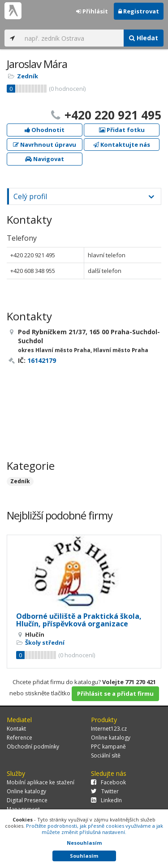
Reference (19, 738)
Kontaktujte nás (122, 145)
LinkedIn (106, 800)
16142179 (42, 360)
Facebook (108, 782)
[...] (72, 38)
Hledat (144, 38)
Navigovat (45, 159)
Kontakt (16, 729)
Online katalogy (111, 738)
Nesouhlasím (84, 843)
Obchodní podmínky (33, 747)
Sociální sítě (106, 755)
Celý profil (30, 196)
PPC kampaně (108, 747)
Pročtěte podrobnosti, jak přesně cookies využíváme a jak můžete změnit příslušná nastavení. (95, 829)
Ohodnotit (45, 130)
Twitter (105, 791)
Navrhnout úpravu (45, 145)
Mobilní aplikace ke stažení (41, 782)
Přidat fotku (122, 130)
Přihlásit (92, 11)
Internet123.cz (109, 729)
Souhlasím (84, 856)
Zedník (28, 76)
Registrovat (139, 11)
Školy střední (45, 642)
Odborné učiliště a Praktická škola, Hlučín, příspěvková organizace (79, 620)
